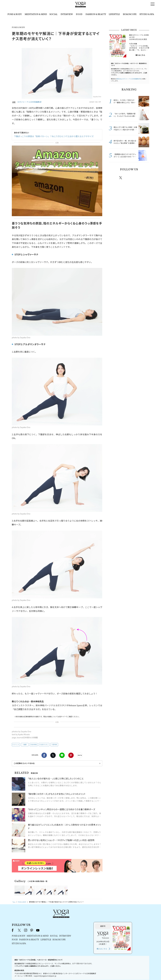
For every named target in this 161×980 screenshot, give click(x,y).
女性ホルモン (45, 744)
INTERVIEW (67, 14)
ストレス (16, 744)
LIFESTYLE (114, 14)
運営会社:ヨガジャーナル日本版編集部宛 (129, 79)
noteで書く (80, 755)
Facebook (44, 755)
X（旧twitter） (53, 755)
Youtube (144, 178)
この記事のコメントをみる (24, 763)
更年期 (55, 744)
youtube (72, 918)
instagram (129, 178)
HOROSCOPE (130, 14)
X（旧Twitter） (54, 918)
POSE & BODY (15, 14)
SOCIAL (53, 14)
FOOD (79, 14)
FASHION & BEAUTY (96, 14)
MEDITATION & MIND (36, 14)
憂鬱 (25, 744)
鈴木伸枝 (34, 744)
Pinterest (71, 755)
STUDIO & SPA (147, 14)
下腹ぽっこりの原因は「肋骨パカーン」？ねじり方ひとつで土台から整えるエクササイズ (51, 136)
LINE (62, 755)
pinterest (137, 178)
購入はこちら (140, 55)
